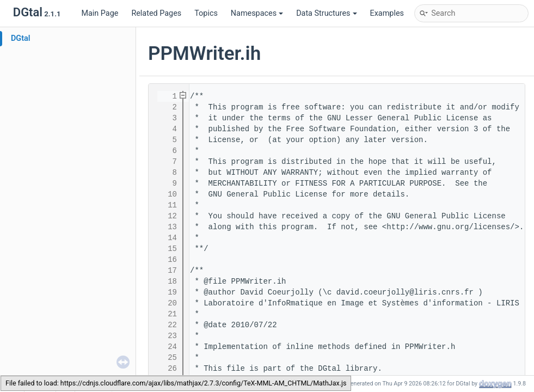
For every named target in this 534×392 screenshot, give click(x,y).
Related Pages (156, 13)
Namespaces (257, 13)
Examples (387, 13)
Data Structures (326, 13)
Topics (206, 13)
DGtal (21, 38)
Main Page (100, 13)
